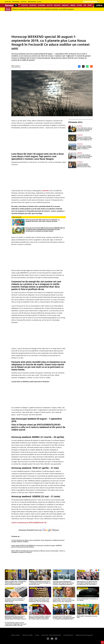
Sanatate (65, 5)
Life (85, 5)
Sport (90, 5)
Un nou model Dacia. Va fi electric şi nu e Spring (87, 600)
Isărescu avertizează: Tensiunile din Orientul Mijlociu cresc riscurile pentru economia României (15, 583)
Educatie (57, 5)
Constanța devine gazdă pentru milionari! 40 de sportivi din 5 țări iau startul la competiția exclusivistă (63, 583)
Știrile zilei (8, 2)
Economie (42, 5)
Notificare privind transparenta (84, 635)
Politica (25, 5)
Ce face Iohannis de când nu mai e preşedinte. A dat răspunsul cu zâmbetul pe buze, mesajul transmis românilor (38, 541)
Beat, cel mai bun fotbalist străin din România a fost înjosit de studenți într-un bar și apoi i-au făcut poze (40, 618)
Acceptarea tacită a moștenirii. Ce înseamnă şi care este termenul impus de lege (15, 600)
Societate (33, 5)
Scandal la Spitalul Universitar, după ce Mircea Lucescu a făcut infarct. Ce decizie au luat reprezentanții (85, 165)
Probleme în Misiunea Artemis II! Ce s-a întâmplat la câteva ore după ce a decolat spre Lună (40, 583)
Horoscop (24, 2)
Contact (37, 635)
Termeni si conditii (27, 635)
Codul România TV (68, 635)
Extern (79, 5)
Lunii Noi (45, 191)
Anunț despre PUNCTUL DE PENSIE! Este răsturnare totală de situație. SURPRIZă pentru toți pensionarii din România (37, 546)
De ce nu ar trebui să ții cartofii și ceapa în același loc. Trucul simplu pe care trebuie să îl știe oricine (85, 138)
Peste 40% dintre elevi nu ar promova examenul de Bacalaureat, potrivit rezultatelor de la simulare (85, 129)
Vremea (73, 5)
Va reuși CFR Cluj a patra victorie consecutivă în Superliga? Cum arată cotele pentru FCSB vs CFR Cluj (16, 624)
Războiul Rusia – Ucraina (35, 2)
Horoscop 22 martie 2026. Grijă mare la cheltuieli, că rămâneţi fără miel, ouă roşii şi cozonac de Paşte (42, 221)
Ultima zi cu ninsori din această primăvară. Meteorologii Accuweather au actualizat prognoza (43, 9)
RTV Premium (16, 2)
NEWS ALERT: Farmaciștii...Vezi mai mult (87, 617)
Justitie (50, 5)
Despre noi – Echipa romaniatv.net (51, 635)
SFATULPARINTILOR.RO (49, 425)
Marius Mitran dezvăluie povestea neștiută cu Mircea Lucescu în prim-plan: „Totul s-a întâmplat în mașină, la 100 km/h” (38, 552)
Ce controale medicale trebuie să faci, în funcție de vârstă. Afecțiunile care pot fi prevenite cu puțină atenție (85, 156)
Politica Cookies (15, 635)
